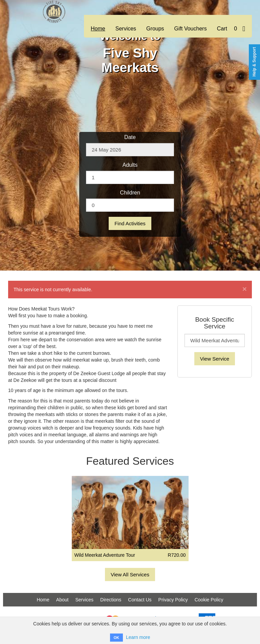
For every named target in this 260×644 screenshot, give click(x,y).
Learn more (138, 637)
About (62, 600)
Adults (130, 165)
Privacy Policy (173, 600)
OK (117, 638)
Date (130, 137)
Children (130, 193)
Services (126, 29)
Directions (111, 600)
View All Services (130, 574)
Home (98, 29)
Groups (155, 29)
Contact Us (140, 600)
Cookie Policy (209, 600)
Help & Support (254, 62)
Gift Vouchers (191, 29)
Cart (231, 29)
